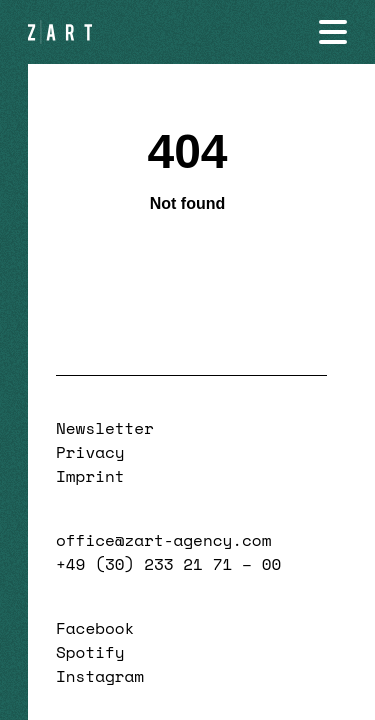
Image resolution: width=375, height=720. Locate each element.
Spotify (90, 652)
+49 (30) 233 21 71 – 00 (168, 564)
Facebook (95, 628)
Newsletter (105, 428)
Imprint (90, 476)
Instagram (100, 676)
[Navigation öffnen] (333, 32)
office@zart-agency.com (163, 540)
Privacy (90, 452)
